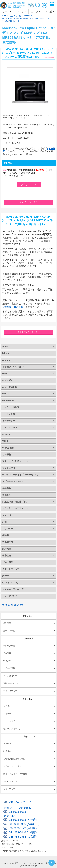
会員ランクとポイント (13, 729)
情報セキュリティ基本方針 (15, 774)
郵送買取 (18, 307)
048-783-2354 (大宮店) (23, 837)
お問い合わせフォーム (20, 802)
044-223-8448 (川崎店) (23, 832)
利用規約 (7, 751)
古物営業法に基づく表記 (14, 759)
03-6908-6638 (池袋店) (23, 820)
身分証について (10, 676)
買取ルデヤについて (12, 683)
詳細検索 (7, 623)
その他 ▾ (50, 11)
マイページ (8, 714)
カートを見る (9, 721)
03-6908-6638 (17, 812)
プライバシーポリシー (13, 766)
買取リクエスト (29, 184)
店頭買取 (7, 307)
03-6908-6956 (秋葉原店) (24, 824)
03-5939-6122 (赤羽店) (23, 828)
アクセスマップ (10, 691)
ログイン (7, 706)
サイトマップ (9, 789)
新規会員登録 (9, 646)
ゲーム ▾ (7, 11)
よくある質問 (9, 668)
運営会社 (7, 743)
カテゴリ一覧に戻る (28, 202)
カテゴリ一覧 (9, 631)
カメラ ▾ (35, 11)
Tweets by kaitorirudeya (12, 605)
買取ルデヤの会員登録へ (28, 332)
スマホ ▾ (21, 11)
